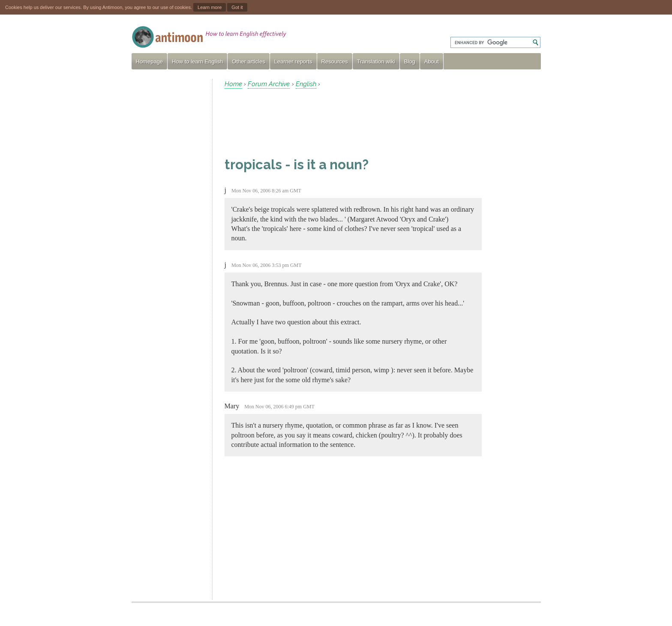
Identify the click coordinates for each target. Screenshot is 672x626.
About (432, 61)
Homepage (150, 61)
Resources (335, 61)
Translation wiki (376, 61)
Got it (237, 7)
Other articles (248, 61)
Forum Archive (269, 84)
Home (233, 84)
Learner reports (293, 61)
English (306, 84)
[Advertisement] (168, 207)
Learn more (210, 7)
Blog (410, 61)
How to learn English (197, 61)
